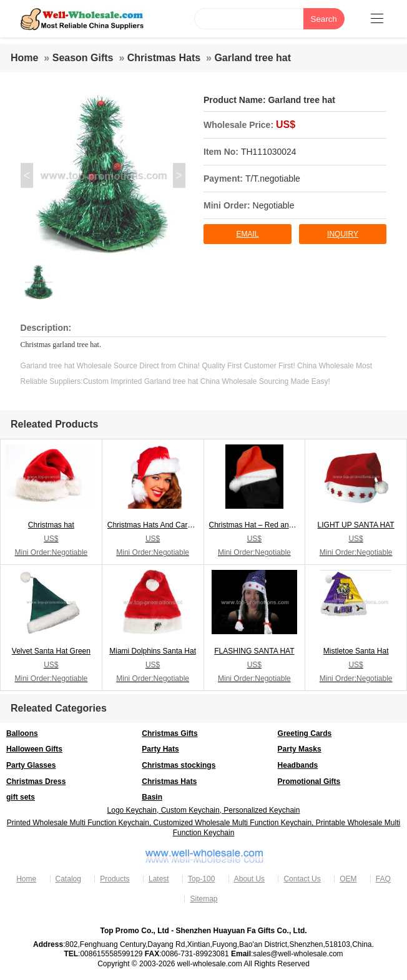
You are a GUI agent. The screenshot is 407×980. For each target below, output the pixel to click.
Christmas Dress (36, 782)
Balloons (22, 733)
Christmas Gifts (169, 733)
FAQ (383, 879)
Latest (159, 879)
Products (115, 879)
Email (247, 234)
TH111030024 (269, 152)
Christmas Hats (164, 58)
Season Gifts (83, 58)
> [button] (179, 175)
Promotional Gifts (309, 782)
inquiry (343, 234)
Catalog (68, 879)
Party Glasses (31, 765)
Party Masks (300, 749)
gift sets (21, 797)
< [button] (27, 175)
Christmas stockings (179, 765)
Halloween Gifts (34, 749)
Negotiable (274, 205)
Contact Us (302, 879)
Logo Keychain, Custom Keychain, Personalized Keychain (204, 810)
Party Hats (160, 749)
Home (24, 58)
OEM (348, 879)
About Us (249, 879)
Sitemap (203, 899)
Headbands (298, 765)
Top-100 (201, 879)
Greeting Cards (305, 733)
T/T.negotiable (273, 179)
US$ (286, 125)
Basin (152, 797)
